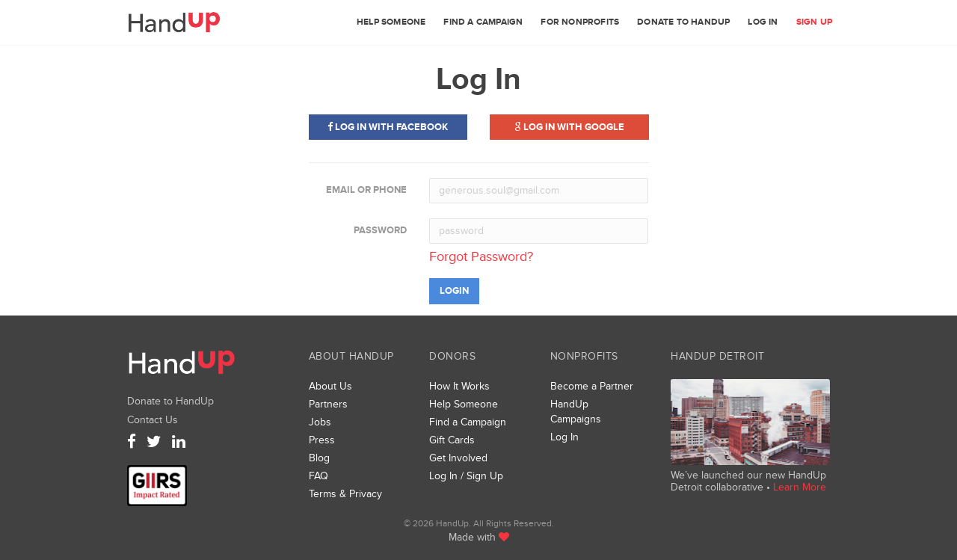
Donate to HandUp (683, 22)
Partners (328, 404)
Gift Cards (452, 440)
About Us (330, 386)
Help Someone (391, 22)
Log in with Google (569, 127)
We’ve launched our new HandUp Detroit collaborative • (748, 481)
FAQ (319, 476)
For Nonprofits (580, 22)
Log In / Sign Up (466, 476)
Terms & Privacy (345, 494)
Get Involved (458, 458)
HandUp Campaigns (576, 412)
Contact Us (153, 420)
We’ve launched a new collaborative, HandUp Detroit (750, 422)
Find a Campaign (483, 22)
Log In (763, 22)
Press (322, 440)
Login (454, 291)
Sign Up (814, 22)
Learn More (800, 487)
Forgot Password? (481, 257)
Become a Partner (592, 386)
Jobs (320, 422)
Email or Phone (366, 190)
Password (380, 230)
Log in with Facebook (388, 127)
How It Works (459, 386)
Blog (319, 458)
